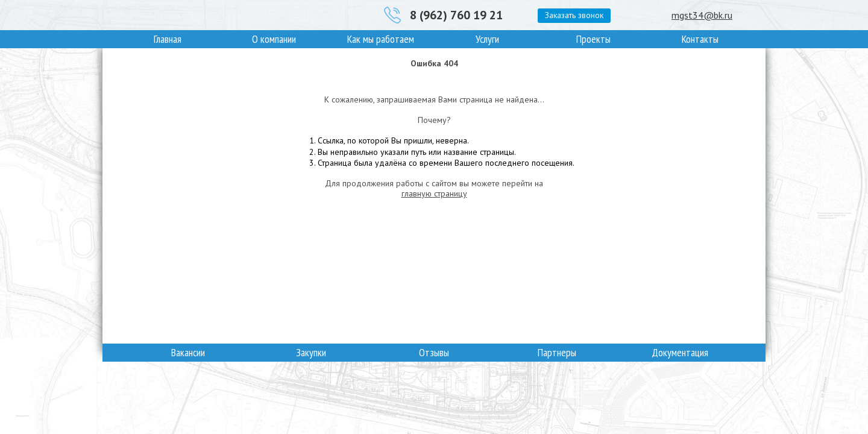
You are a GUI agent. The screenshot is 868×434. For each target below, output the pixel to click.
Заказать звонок (574, 15)
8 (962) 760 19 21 (456, 15)
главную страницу (434, 193)
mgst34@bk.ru (702, 15)
